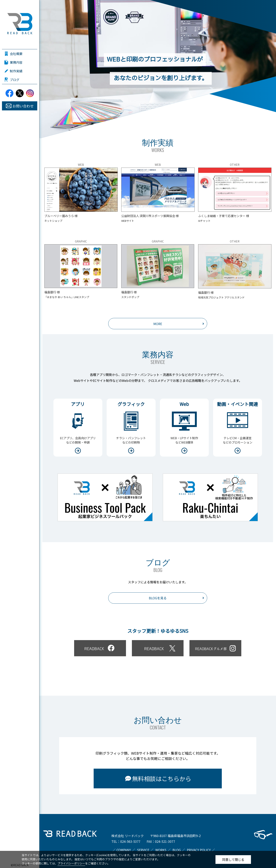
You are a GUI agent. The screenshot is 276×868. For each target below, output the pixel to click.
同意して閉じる (233, 860)
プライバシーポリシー (71, 863)
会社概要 (16, 54)
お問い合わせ (23, 106)
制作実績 (16, 71)
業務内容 (16, 62)
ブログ (15, 80)
